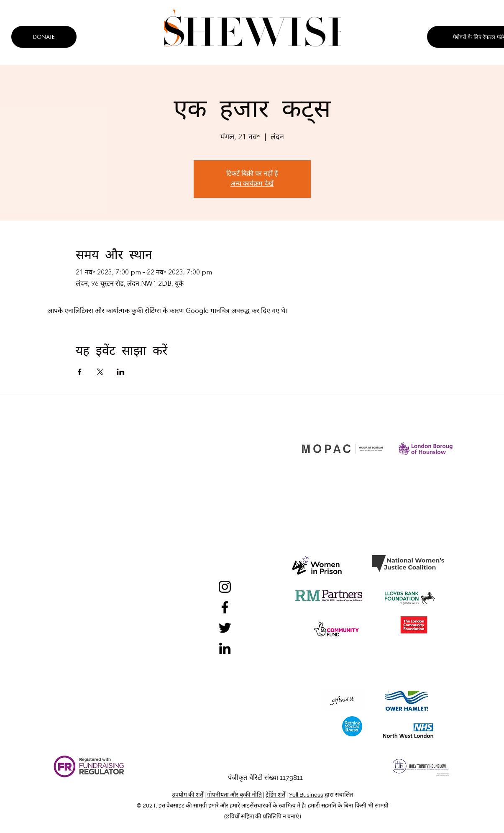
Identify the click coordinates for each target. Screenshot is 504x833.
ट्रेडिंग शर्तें (275, 795)
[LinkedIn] (225, 648)
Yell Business (306, 795)
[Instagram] (225, 587)
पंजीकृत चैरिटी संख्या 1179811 (265, 778)
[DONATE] (44, 37)
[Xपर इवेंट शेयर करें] (100, 372)
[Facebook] (225, 607)
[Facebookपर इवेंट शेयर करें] (80, 372)
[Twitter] (225, 628)
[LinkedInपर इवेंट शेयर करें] (121, 372)
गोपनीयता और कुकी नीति (234, 795)
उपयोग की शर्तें (188, 795)
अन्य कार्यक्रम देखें (252, 184)
